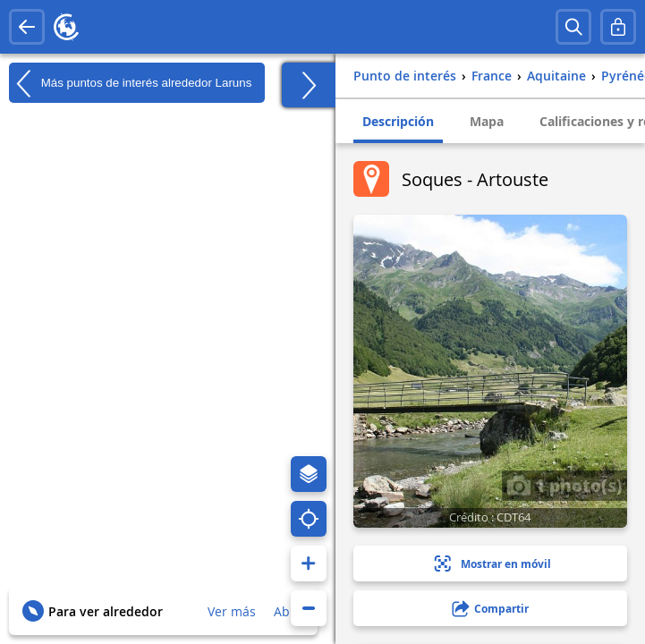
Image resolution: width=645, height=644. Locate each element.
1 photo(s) (564, 485)
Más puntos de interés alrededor (130, 83)
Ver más (232, 611)
